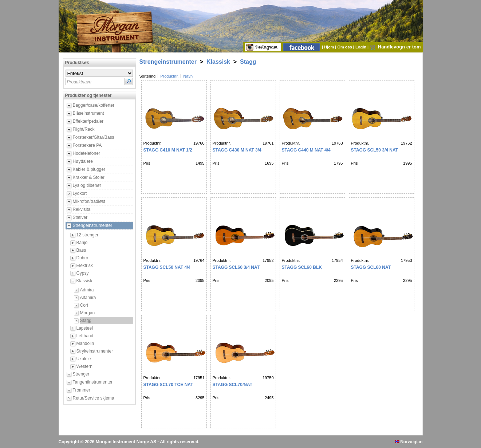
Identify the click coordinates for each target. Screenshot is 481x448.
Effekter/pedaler (88, 121)
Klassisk (84, 281)
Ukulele (84, 359)
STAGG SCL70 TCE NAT (168, 385)
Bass (81, 250)
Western (84, 366)
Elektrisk (85, 266)
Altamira (88, 298)
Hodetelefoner (86, 153)
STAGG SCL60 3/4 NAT (236, 267)
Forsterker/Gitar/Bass (94, 137)
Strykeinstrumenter (95, 351)
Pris (147, 163)
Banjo (82, 243)
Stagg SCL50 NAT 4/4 (167, 267)
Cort (84, 305)
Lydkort (80, 193)
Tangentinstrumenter (93, 382)
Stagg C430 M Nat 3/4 (237, 150)
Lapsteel (85, 328)
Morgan (88, 313)
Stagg (86, 321)
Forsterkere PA (87, 145)
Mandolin (85, 343)
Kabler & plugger (89, 169)
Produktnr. (169, 76)
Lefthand (85, 336)
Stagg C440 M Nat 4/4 (306, 150)
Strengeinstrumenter (93, 225)
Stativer (80, 217)
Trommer (82, 390)
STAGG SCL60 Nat (371, 267)
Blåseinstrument (88, 113)
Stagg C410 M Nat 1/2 (168, 150)
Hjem (330, 47)
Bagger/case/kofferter (94, 105)
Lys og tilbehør (87, 185)
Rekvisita (82, 209)
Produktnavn (79, 82)
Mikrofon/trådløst (89, 201)
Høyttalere (83, 161)
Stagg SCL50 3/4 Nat (375, 150)
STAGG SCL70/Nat (233, 385)
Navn (188, 76)
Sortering (148, 76)
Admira (87, 290)
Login (361, 47)
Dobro (82, 258)
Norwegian (409, 442)
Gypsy (83, 273)
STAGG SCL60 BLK (302, 267)
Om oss (345, 47)
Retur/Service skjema (94, 398)
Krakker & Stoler (89, 177)
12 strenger (88, 235)
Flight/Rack (84, 129)
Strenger (81, 374)
